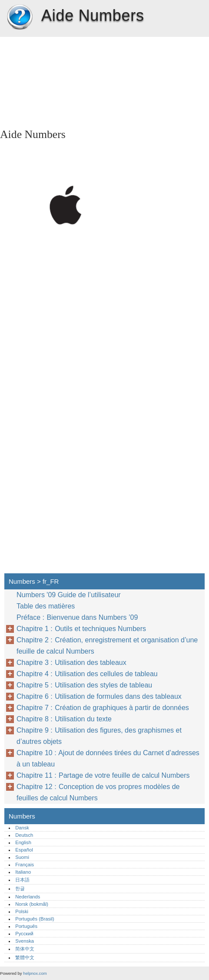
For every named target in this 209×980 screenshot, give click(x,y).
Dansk (22, 828)
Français (25, 865)
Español (24, 850)
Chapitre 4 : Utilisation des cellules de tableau (87, 674)
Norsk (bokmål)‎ (32, 904)
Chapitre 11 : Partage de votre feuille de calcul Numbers (103, 775)
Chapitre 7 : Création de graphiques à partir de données (103, 708)
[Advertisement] (77, 80)
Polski (22, 911)
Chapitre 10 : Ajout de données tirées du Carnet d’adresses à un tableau (108, 758)
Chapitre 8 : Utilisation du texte (64, 719)
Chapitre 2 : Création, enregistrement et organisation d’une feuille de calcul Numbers (107, 646)
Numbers (20, 17)
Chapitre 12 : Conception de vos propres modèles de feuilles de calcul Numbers (98, 792)
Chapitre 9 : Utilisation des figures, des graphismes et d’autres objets (99, 736)
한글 (20, 888)
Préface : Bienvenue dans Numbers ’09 (77, 617)
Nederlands (28, 897)
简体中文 (25, 949)
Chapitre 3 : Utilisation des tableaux (71, 663)
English (23, 842)
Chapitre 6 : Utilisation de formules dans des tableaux (99, 696)
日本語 (22, 880)
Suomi (22, 857)
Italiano (23, 872)
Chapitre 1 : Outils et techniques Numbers (81, 629)
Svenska (25, 941)
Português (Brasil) (35, 919)
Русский (24, 934)
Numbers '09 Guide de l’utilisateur (69, 595)
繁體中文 (25, 957)
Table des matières (46, 606)
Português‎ (26, 926)
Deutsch (24, 835)
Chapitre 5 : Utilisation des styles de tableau (84, 685)
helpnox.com (35, 973)
